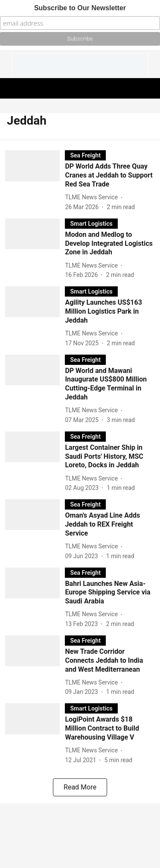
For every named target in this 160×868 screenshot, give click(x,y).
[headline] (110, 175)
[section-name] (85, 155)
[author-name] (93, 197)
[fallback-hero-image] (35, 181)
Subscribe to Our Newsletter (80, 8)
